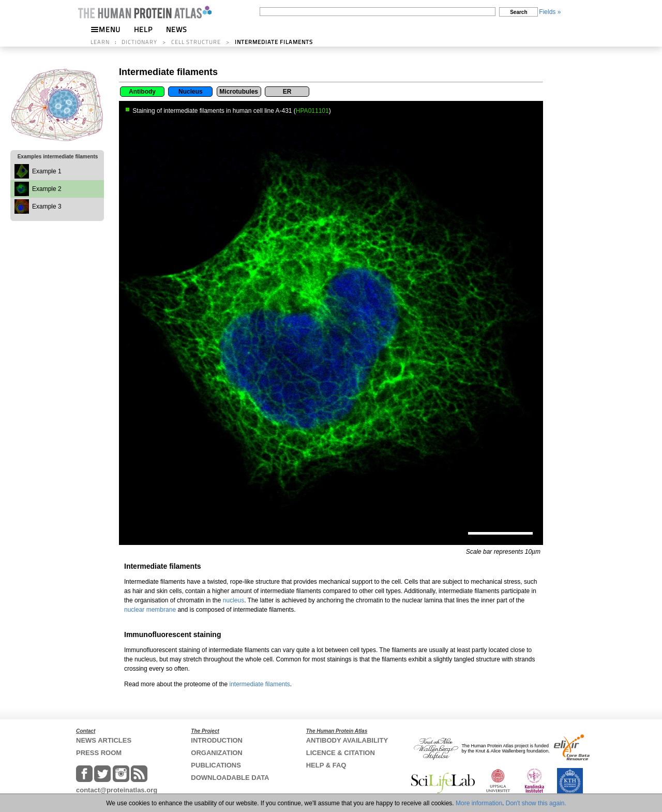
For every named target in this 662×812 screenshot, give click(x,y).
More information (479, 803)
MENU (106, 29)
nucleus (234, 600)
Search (518, 12)
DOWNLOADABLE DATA (230, 778)
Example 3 (47, 206)
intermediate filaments (259, 684)
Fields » (550, 12)
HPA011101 (312, 111)
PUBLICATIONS (216, 765)
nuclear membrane (150, 610)
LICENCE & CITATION (341, 753)
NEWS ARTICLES (104, 740)
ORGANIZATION (216, 753)
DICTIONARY (139, 42)
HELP (143, 29)
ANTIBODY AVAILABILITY (347, 740)
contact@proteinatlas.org (117, 790)
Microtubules (239, 92)
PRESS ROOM (99, 753)
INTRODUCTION (217, 740)
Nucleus (191, 92)
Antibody (142, 92)
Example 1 (47, 171)
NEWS (177, 29)
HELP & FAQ (326, 765)
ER (287, 92)
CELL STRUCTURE (196, 42)
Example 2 (47, 189)
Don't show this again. (536, 803)
